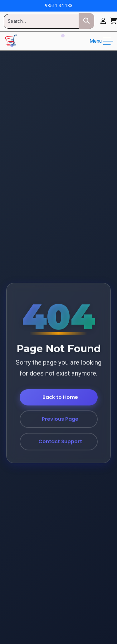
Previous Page (60, 419)
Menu (101, 41)
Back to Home (60, 397)
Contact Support (60, 442)
